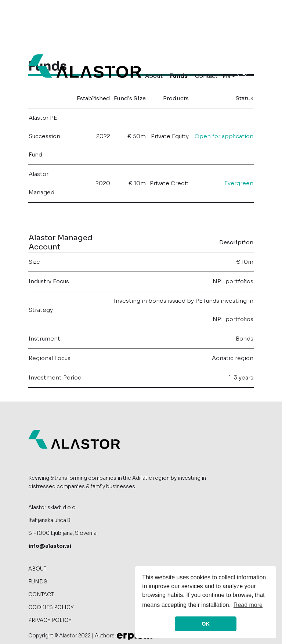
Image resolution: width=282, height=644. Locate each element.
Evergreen (239, 183)
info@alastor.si (50, 553)
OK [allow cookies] (206, 624)
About (154, 76)
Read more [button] (248, 605)
